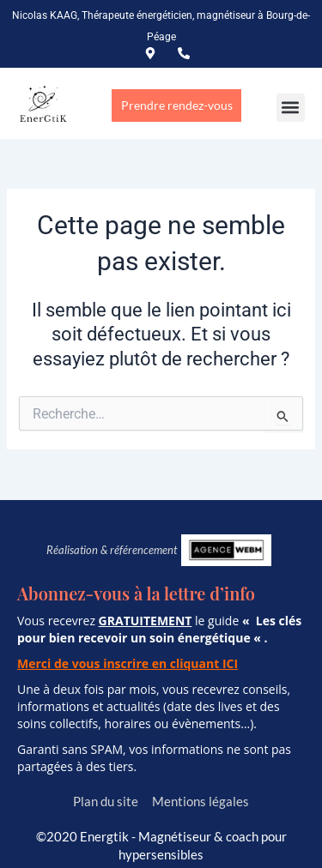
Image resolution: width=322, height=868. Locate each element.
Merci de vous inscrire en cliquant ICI (128, 663)
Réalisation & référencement (112, 550)
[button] (291, 108)
